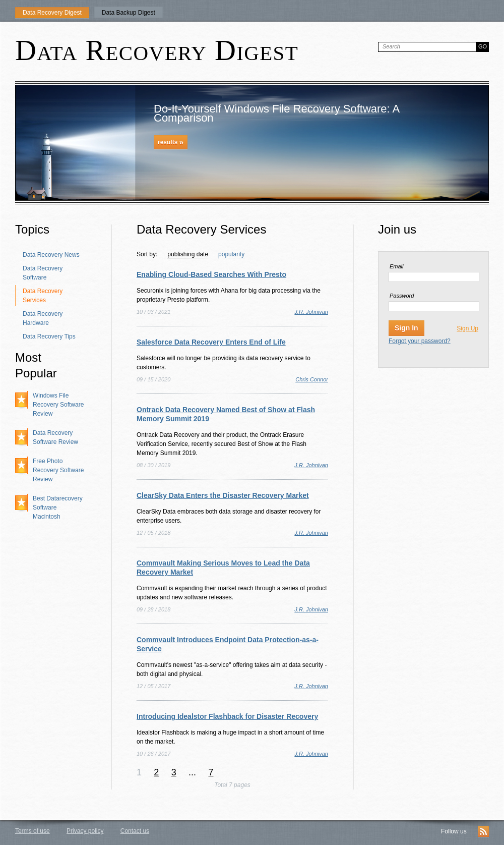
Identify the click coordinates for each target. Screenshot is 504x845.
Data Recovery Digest (52, 13)
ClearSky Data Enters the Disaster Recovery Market (223, 495)
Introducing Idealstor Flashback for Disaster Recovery (227, 716)
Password (402, 296)
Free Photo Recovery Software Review (58, 470)
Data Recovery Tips (49, 336)
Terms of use (33, 831)
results (171, 142)
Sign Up (467, 328)
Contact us (135, 831)
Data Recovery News (51, 255)
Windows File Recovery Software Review (58, 405)
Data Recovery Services (43, 296)
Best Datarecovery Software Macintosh (58, 508)
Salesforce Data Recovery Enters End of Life (211, 342)
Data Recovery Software (43, 273)
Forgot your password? (420, 341)
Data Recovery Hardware (43, 318)
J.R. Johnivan (311, 312)
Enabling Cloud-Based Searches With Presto (211, 274)
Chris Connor (312, 379)
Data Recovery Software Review (55, 437)
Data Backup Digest (129, 13)
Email (397, 266)
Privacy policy (85, 831)
